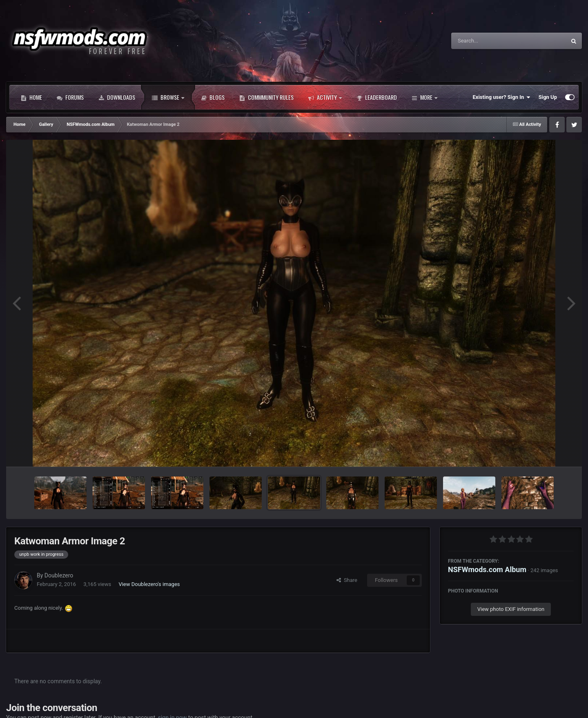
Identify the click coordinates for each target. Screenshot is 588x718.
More (424, 97)
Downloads (117, 97)
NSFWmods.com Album (487, 569)
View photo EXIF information (511, 609)
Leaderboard (377, 97)
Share (347, 580)
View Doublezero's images (149, 584)
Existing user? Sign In (502, 97)
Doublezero (59, 575)
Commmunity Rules (266, 97)
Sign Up (548, 97)
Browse (168, 97)
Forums (70, 97)
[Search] (488, 41)
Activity (325, 97)
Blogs (213, 97)
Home (31, 97)
